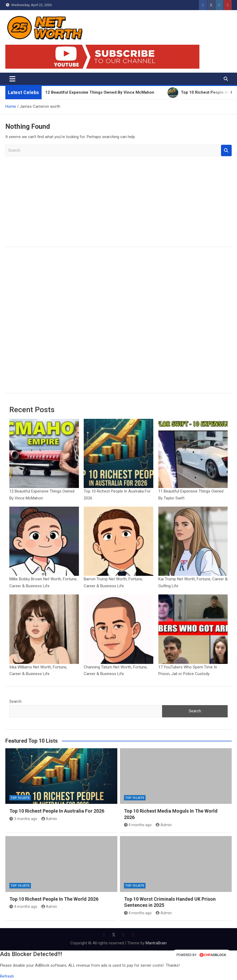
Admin (49, 819)
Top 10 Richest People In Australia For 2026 (57, 811)
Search (226, 150)
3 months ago (23, 819)
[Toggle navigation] (12, 79)
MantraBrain (156, 943)
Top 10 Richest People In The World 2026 (54, 899)
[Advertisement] (118, 205)
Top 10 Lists (20, 798)
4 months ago (138, 825)
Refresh (7, 976)
